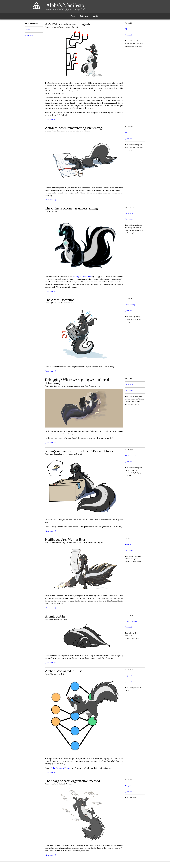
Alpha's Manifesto (65, 5)
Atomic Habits (55, 616)
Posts (73, 16)
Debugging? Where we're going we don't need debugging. (77, 381)
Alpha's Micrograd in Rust (63, 671)
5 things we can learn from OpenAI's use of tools (79, 451)
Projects (127, 676)
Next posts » (85, 864)
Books (127, 305)
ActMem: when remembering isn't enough (74, 128)
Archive (96, 16)
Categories (84, 16)
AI (126, 29)
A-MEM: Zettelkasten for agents (68, 24)
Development (132, 456)
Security (132, 305)
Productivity (134, 621)
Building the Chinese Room (82, 277)
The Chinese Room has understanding (71, 208)
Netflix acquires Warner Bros (65, 539)
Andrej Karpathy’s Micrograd (61, 768)
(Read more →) (50, 119)
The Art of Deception (60, 300)
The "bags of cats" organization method (72, 781)
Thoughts (130, 213)
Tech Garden (29, 36)
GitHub (27, 30)
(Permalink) (129, 35)
